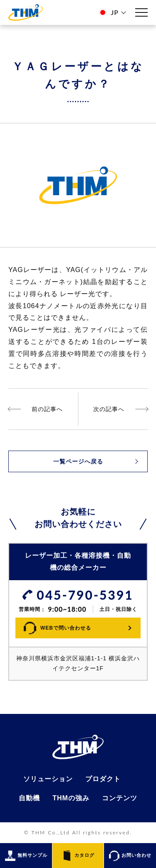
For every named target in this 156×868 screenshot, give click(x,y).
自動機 (29, 798)
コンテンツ (120, 798)
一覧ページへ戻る (78, 461)
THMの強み (71, 798)
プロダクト (103, 779)
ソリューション (48, 779)
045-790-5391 (85, 595)
